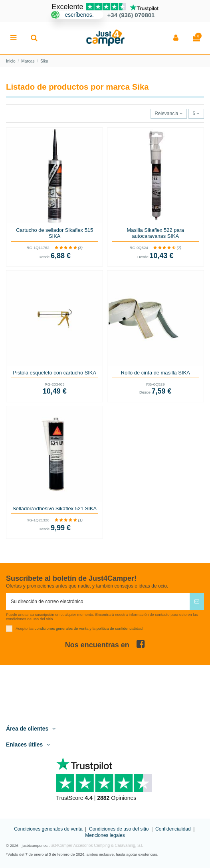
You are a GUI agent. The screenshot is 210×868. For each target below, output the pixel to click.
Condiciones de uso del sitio (119, 829)
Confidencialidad (173, 829)
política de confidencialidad (120, 628)
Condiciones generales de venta (48, 829)
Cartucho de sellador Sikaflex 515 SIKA (54, 233)
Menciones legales (105, 835)
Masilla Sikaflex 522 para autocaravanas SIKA (156, 233)
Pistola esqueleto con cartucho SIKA (54, 373)
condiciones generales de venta (62, 628)
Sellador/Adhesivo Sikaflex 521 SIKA (54, 508)
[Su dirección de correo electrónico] (98, 602)
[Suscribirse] (197, 602)
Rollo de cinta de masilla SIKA (156, 373)
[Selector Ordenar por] (169, 114)
